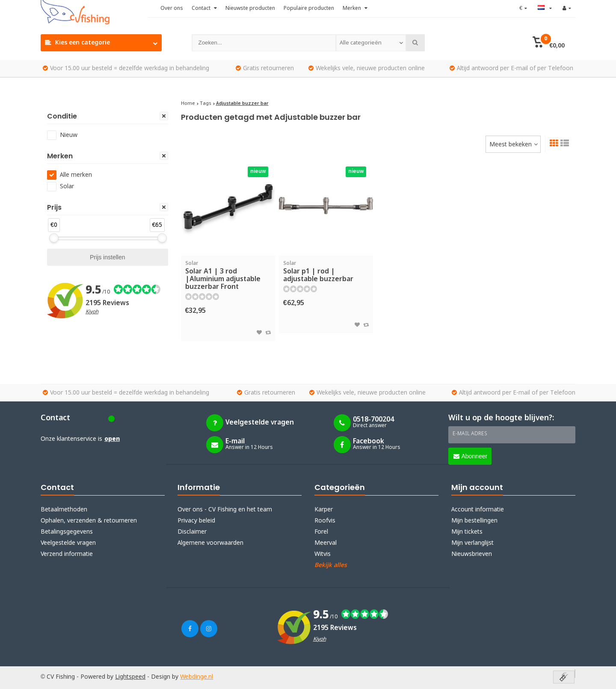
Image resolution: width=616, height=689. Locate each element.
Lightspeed (130, 677)
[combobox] (371, 43)
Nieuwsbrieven (472, 554)
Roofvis (325, 521)
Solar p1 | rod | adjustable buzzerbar (326, 272)
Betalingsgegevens (67, 532)
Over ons (172, 9)
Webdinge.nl (197, 677)
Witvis (323, 554)
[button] (549, 43)
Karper (324, 510)
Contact (204, 9)
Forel (321, 532)
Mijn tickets (467, 532)
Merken (355, 9)
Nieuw (69, 135)
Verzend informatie (67, 554)
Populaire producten (309, 9)
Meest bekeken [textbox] (511, 145)
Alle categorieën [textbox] (360, 43)
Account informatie (478, 510)
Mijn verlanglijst (472, 543)
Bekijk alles (331, 565)
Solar (67, 187)
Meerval (326, 543)
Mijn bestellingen (474, 521)
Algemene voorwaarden (210, 543)
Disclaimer (192, 532)
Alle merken (76, 175)
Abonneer (471, 456)
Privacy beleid (196, 521)
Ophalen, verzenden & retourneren (89, 521)
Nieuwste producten (250, 9)
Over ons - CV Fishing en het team (225, 510)
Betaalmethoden (64, 510)
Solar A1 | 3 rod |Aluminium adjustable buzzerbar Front (228, 276)
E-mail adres (470, 434)
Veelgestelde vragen (68, 543)
